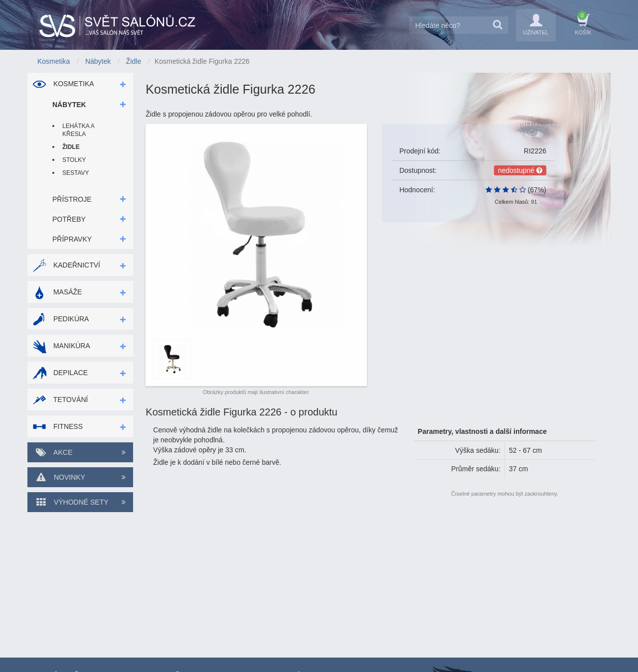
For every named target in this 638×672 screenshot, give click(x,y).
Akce (80, 452)
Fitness (58, 426)
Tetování (60, 400)
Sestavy (76, 173)
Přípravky (72, 239)
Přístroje (72, 199)
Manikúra (61, 346)
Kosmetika (63, 84)
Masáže (57, 292)
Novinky (80, 477)
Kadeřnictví (66, 265)
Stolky (74, 160)
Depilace (60, 373)
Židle (71, 147)
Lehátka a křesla (78, 130)
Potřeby (69, 219)
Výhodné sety (80, 502)
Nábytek (69, 105)
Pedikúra (61, 319)
